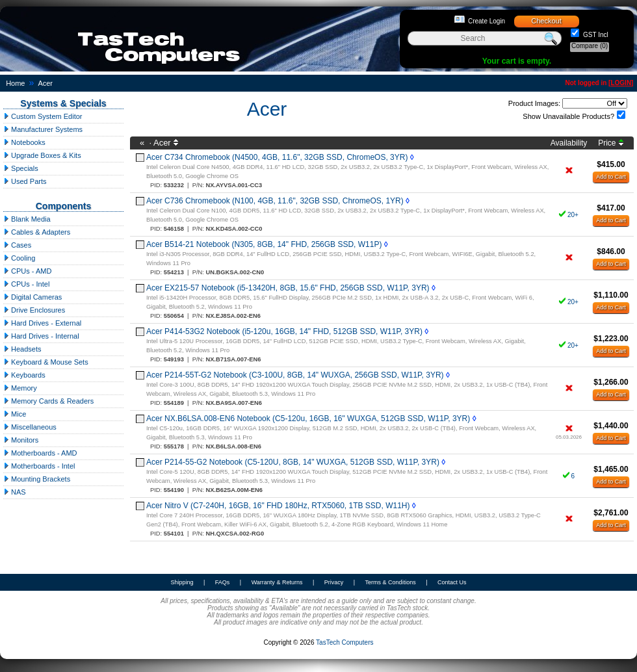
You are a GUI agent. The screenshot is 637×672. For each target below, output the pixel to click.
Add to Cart (611, 177)
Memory (20, 388)
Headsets (22, 349)
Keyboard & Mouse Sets (46, 362)
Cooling (19, 258)
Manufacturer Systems (43, 129)
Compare (590, 46)
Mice (15, 414)
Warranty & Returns (277, 582)
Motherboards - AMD (40, 453)
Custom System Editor (43, 116)
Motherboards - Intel (39, 466)
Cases (17, 245)
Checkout (546, 21)
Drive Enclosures (34, 310)
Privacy (334, 582)
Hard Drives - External (42, 323)
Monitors (21, 440)
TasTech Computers (344, 642)
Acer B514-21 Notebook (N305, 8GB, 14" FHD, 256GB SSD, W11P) (264, 244)
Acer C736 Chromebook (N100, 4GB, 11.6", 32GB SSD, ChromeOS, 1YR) (275, 201)
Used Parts (25, 181)
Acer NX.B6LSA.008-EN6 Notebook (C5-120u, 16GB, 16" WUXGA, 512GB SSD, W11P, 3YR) (308, 419)
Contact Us (452, 582)
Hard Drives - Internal (41, 336)
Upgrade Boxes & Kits (42, 155)
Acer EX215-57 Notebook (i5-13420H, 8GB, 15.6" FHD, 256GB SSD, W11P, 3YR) (288, 288)
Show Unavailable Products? (568, 116)
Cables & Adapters (37, 232)
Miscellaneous (30, 427)
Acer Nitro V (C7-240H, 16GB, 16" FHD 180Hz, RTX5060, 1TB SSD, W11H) (278, 506)
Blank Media (27, 219)
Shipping (182, 582)
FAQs (223, 582)
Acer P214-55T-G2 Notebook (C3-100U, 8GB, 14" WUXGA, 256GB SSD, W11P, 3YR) (295, 375)
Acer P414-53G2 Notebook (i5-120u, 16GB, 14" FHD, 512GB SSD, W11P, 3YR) (284, 331)
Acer (45, 83)
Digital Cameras (32, 297)
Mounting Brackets (37, 479)
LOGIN (621, 83)
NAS (15, 492)
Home (15, 83)
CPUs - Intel (26, 284)
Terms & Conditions (391, 582)
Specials (21, 168)
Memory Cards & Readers (48, 401)
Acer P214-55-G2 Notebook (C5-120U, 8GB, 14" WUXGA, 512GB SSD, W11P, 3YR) (293, 462)
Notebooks (24, 142)
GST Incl (595, 35)
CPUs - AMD (27, 271)
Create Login (487, 21)
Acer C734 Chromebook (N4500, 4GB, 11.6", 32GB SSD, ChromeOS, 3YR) (277, 157)
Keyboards (24, 375)
